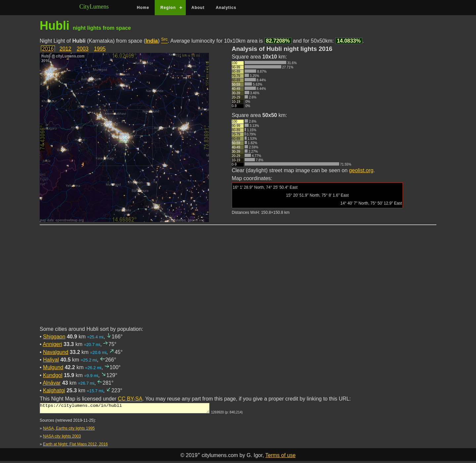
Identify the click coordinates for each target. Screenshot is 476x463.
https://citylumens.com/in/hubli (125, 409)
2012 (65, 49)
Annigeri (52, 344)
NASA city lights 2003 (62, 438)
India (152, 41)
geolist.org (361, 170)
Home (143, 8)
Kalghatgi (54, 390)
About (198, 8)
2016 (48, 49)
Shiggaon (54, 337)
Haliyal (51, 360)
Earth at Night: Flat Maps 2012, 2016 (75, 446)
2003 (83, 49)
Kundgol (53, 375)
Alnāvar (52, 383)
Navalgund (56, 352)
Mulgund (53, 367)
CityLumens (94, 7)
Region (168, 8)
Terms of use (281, 457)
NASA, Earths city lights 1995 (69, 430)
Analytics (226, 8)
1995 (100, 49)
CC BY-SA (130, 399)
